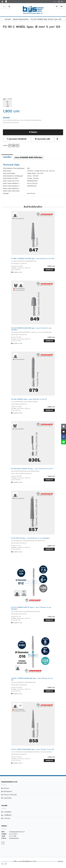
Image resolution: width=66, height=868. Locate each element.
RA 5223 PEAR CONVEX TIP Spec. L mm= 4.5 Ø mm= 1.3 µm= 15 (32, 469)
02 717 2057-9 (13, 834)
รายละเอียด (7, 157)
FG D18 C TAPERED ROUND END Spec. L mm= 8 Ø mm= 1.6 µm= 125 (32, 679)
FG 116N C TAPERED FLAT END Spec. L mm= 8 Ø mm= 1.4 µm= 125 (33, 259)
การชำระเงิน (7, 818)
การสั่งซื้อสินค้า (8, 815)
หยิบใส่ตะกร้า (49, 270)
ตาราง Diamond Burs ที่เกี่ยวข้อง (29, 157)
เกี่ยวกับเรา (6, 788)
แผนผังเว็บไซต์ (7, 798)
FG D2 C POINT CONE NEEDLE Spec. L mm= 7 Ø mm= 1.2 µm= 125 (33, 749)
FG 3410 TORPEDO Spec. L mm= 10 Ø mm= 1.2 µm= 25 (29, 399)
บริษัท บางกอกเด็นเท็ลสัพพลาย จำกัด (25, 861)
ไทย (61, 1)
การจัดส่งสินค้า (7, 812)
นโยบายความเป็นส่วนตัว (10, 795)
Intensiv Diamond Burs (21, 19)
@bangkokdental (14, 838)
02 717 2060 (13, 836)
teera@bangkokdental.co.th (17, 832)
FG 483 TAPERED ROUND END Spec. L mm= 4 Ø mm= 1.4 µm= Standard (31, 329)
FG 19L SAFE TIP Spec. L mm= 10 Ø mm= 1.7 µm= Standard (30, 538)
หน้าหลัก (8, 19)
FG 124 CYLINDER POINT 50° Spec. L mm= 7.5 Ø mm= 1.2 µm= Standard (31, 608)
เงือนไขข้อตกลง (8, 792)
